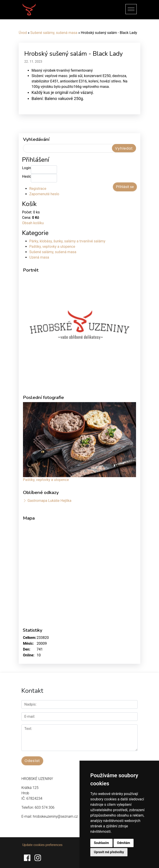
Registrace (38, 189)
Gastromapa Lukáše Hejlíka (49, 501)
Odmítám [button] (124, 843)
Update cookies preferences (42, 845)
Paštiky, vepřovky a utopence (52, 247)
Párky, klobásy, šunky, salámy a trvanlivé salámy (67, 241)
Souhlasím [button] (101, 843)
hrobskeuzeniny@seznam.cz (55, 816)
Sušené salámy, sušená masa (54, 33)
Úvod (23, 33)
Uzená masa (39, 257)
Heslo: (26, 176)
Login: (26, 168)
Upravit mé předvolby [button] (109, 852)
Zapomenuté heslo (44, 194)
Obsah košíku (33, 223)
